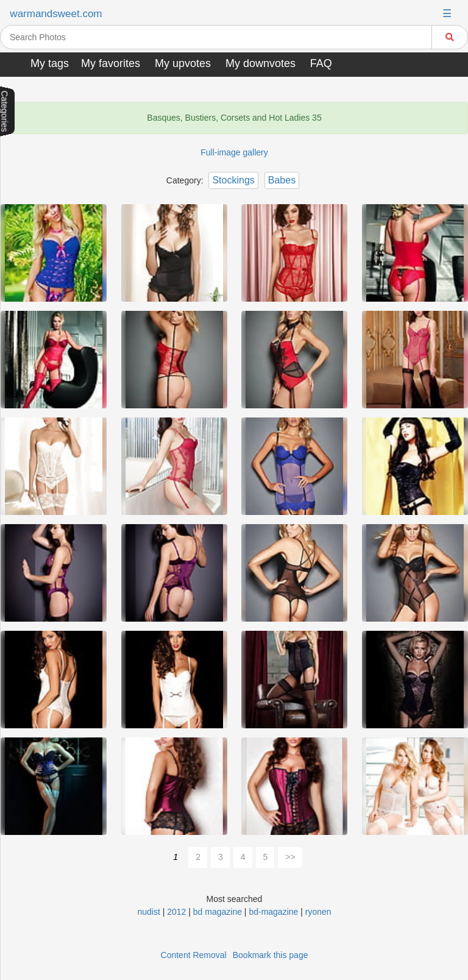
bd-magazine (273, 912)
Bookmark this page (271, 955)
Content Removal (194, 955)
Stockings (233, 180)
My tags (50, 63)
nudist (148, 912)
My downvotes (261, 63)
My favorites (111, 63)
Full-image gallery (234, 152)
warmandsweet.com (56, 14)
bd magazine (218, 912)
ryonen (318, 912)
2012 (176, 912)
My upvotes (183, 63)
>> (290, 857)
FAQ (321, 63)
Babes (282, 180)
